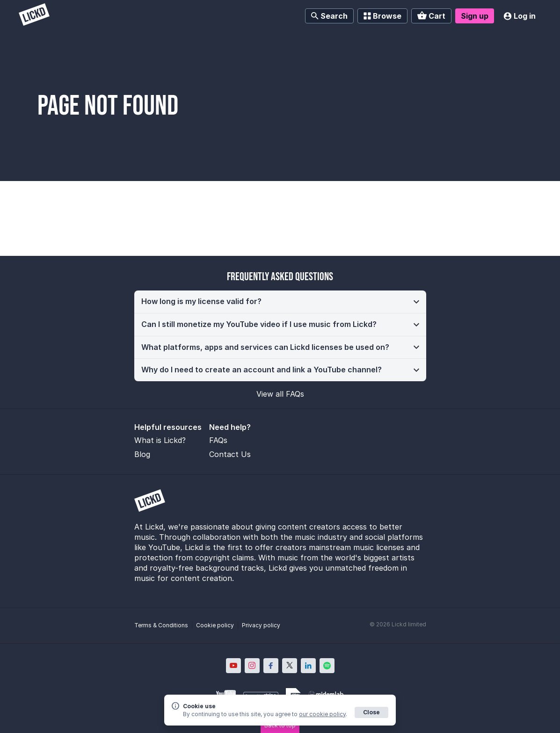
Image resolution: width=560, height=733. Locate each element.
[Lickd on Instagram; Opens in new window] (252, 666)
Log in (520, 16)
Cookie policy (215, 625)
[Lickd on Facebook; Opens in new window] (271, 666)
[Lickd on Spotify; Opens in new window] (327, 666)
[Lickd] (34, 16)
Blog (142, 454)
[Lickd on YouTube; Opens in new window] (233, 666)
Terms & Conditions (161, 625)
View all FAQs (280, 394)
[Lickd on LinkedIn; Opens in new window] (308, 666)
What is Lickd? (160, 440)
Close (371, 712)
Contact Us (230, 454)
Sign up (475, 16)
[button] (280, 302)
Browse (382, 16)
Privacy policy (261, 625)
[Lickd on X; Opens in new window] (290, 666)
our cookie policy (322, 714)
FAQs (218, 440)
